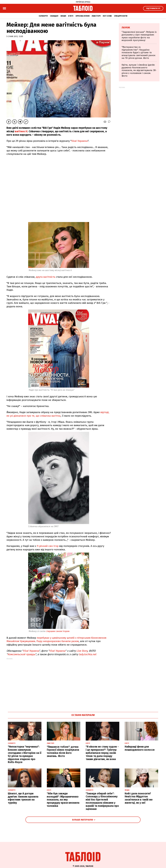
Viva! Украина (80, 141)
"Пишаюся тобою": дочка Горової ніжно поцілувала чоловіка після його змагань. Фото (63, 751)
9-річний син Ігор (48, 546)
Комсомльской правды (21, 654)
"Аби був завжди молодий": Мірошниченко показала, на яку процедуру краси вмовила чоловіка (63, 800)
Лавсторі (96, 16)
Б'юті (71, 16)
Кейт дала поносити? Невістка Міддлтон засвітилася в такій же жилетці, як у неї (139, 798)
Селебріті (43, 16)
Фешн (63, 16)
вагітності (21, 131)
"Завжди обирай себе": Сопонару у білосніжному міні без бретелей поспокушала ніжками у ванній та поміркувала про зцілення (102, 801)
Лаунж (126, 28)
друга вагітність (46, 277)
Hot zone (107, 16)
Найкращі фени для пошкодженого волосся (140, 748)
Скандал (54, 16)
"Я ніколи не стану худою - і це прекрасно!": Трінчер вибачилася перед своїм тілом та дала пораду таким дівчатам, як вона (102, 753)
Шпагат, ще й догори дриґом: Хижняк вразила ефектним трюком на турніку (23, 798)
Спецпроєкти (121, 16)
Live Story (82, 651)
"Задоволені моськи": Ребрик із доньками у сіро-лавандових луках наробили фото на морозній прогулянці (139, 36)
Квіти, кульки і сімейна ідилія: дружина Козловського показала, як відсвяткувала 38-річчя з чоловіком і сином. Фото (139, 70)
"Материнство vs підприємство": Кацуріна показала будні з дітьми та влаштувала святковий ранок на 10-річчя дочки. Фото (138, 53)
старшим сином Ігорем (58, 631)
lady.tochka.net (87, 654)
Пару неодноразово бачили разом (58, 641)
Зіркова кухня (82, 16)
